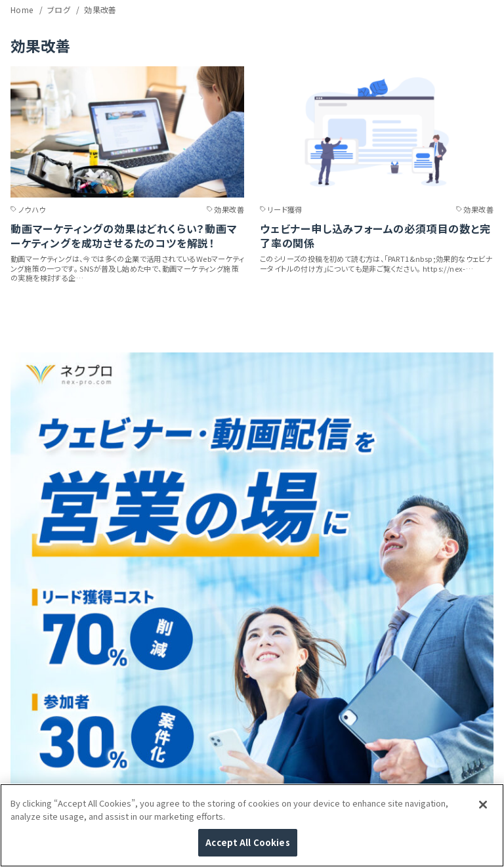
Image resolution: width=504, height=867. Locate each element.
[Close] (483, 805)
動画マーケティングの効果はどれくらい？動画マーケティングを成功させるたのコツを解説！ (124, 236)
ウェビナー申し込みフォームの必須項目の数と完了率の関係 (375, 236)
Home (23, 10)
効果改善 (100, 10)
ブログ (60, 10)
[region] (252, 825)
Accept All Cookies (247, 842)
